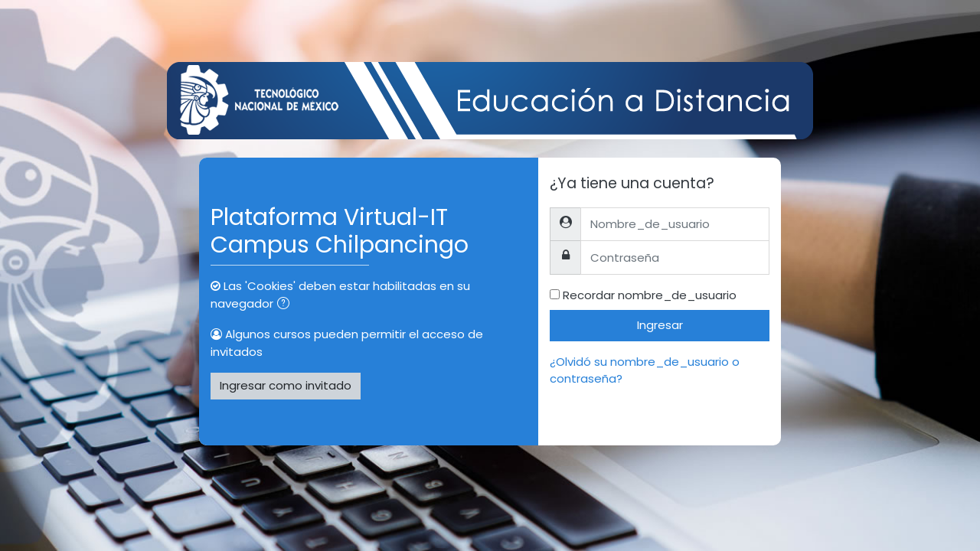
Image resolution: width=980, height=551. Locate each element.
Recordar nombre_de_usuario (650, 295)
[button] (286, 305)
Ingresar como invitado (286, 385)
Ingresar (660, 325)
